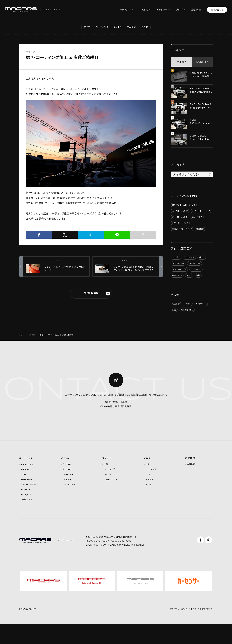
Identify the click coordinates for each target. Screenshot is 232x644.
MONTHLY (202, 62)
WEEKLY (181, 62)
